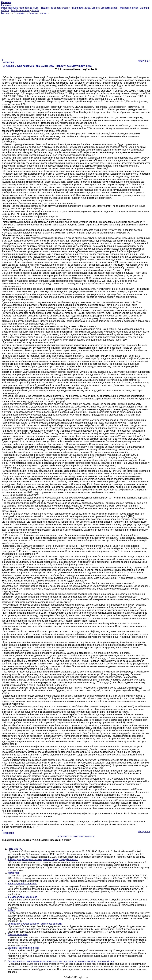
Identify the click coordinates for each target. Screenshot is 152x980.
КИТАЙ (11, 910)
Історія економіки (30, 8)
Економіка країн (109, 8)
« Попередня (8, 61)
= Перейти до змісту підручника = (76, 836)
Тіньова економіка (18, 934)
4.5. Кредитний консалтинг (22, 884)
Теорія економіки (20, 10)
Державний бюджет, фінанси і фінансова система (35, 924)
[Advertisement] (76, 35)
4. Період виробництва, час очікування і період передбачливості (43, 859)
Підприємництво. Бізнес (85, 8)
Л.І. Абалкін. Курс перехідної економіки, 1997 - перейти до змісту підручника (47, 66)
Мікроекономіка (10, 8)
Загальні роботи (38, 13)
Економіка (7, 5)
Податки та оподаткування (56, 8)
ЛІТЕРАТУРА (15, 849)
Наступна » (144, 61)
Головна (6, 13)
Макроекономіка (129, 8)
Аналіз (35, 10)
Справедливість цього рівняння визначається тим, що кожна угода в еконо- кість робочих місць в (61, 961)
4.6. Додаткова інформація (22, 897)
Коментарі (13, 873)
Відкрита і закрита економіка (23, 948)
